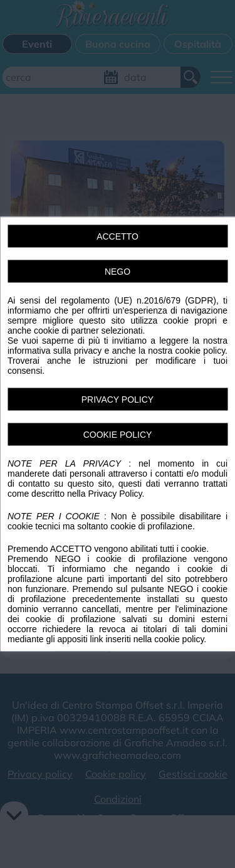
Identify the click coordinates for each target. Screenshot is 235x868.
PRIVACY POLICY (118, 400)
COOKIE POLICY (118, 435)
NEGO (118, 272)
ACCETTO (118, 236)
